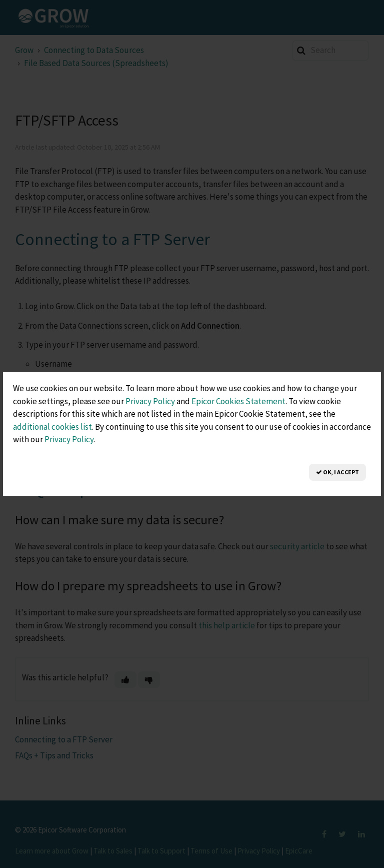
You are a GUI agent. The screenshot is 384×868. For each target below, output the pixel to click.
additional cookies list (52, 427)
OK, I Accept (337, 472)
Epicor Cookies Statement (238, 401)
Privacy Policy (150, 401)
